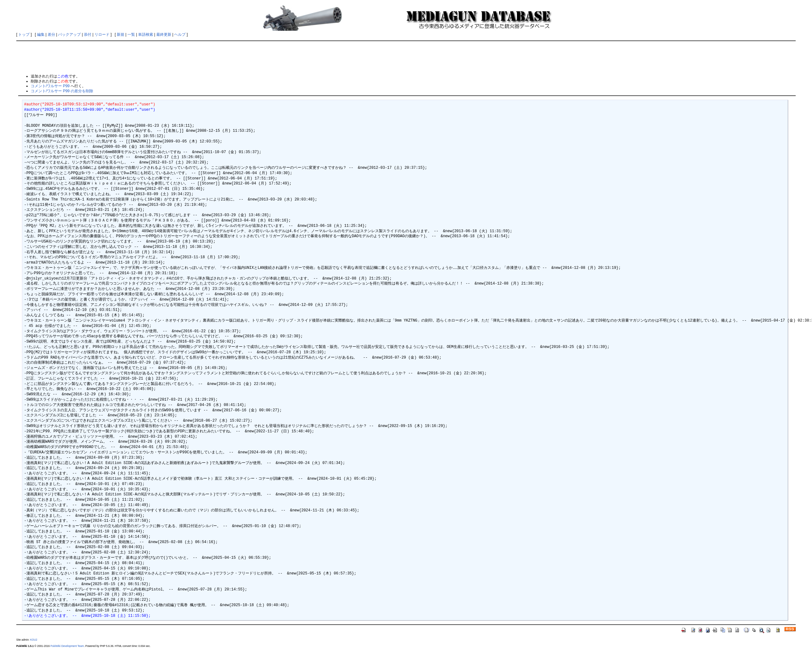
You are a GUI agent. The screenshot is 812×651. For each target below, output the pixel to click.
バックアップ (69, 35)
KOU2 (34, 640)
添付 (88, 35)
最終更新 (164, 35)
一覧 (131, 35)
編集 (41, 35)
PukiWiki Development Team (67, 646)
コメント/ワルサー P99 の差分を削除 (62, 91)
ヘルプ (180, 35)
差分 (51, 35)
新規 (121, 35)
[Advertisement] (406, 57)
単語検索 (146, 35)
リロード (102, 35)
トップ (24, 35)
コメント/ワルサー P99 (50, 86)
